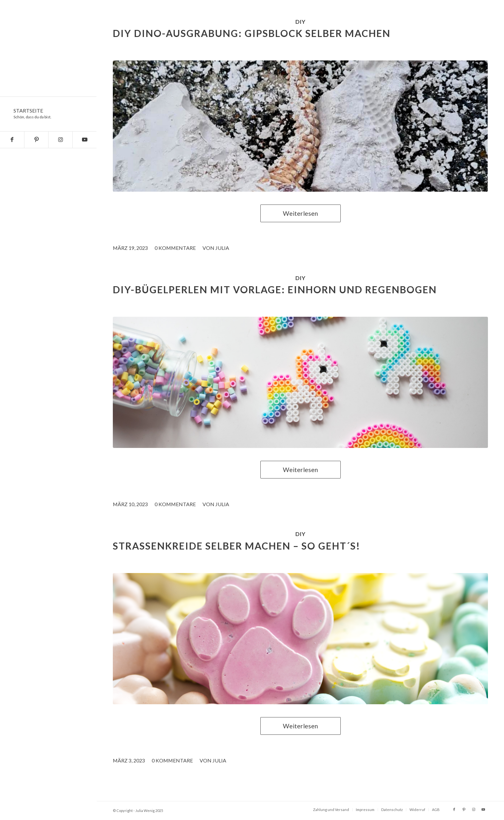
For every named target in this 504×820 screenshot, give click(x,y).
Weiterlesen (300, 213)
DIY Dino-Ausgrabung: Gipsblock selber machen (252, 33)
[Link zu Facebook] (12, 140)
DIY (300, 22)
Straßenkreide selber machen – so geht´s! (237, 546)
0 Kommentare (175, 248)
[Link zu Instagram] (60, 140)
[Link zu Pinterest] (36, 140)
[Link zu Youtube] (84, 140)
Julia (222, 248)
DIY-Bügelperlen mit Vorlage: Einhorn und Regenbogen (275, 289)
